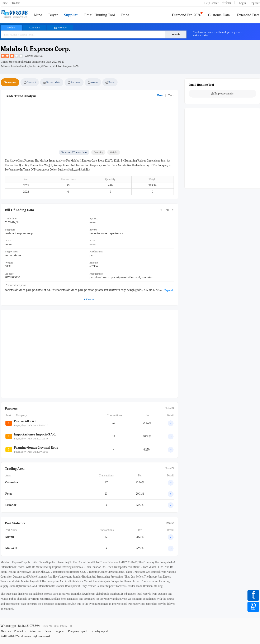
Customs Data (219, 15)
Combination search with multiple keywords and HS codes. (218, 34)
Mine (38, 15)
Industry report (99, 631)
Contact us (20, 631)
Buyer (53, 15)
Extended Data (248, 15)
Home (4, 3)
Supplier (71, 15)
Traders (16, 3)
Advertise (35, 631)
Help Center (211, 3)
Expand (169, 290)
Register (255, 3)
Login (242, 3)
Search (176, 34)
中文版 (227, 3)
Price (125, 15)
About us (6, 631)
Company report (77, 631)
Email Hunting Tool (100, 15)
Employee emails (223, 94)
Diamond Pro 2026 (186, 15)
